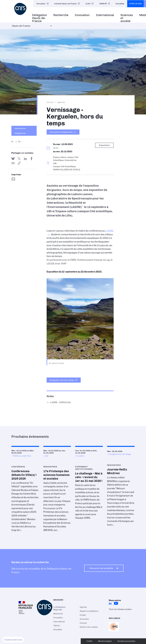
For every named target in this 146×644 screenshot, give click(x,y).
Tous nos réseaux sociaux (120, 609)
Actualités (120, 4)
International (105, 15)
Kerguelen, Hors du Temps (62, 380)
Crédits (89, 641)
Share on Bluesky (13, 159)
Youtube (116, 603)
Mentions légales (105, 641)
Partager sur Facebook (32, 159)
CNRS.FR (103, 4)
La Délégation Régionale (59, 608)
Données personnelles (126, 641)
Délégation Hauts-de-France (39, 18)
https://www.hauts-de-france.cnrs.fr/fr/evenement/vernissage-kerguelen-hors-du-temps (19, 163)
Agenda (61, 102)
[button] (13, 640)
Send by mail (13, 163)
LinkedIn (110, 603)
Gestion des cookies (89, 627)
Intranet (83, 623)
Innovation (82, 15)
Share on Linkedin (25, 159)
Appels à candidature (89, 611)
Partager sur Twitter (19, 159)
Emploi (83, 615)
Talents (57, 626)
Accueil (50, 102)
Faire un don (135, 4)
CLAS (88, 4)
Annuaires (41, 4)
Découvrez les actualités (101, 568)
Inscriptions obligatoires (20, 131)
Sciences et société (127, 18)
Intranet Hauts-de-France (65, 4)
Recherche (61, 15)
